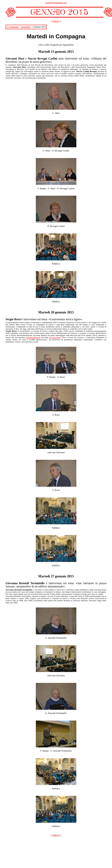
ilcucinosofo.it (55, 337)
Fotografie (26, 27)
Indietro (56, 21)
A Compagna (12, 27)
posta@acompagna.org (56, 3)
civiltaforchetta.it (33, 337)
